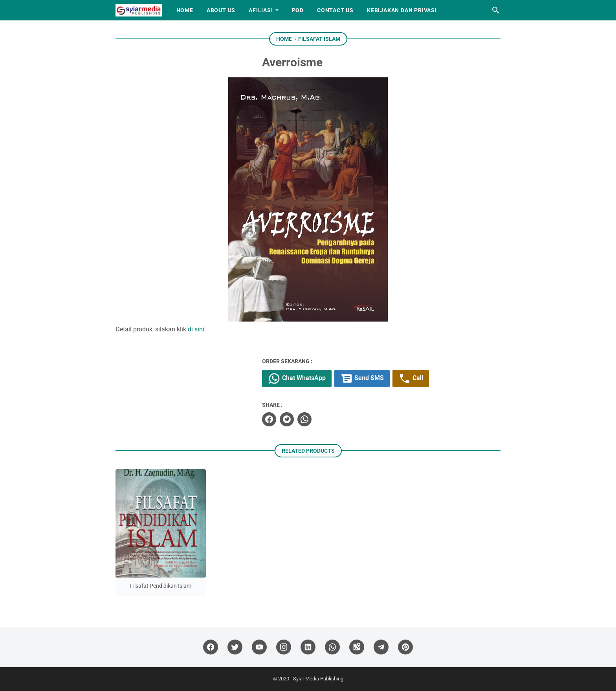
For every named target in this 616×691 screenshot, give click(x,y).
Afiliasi (261, 10)
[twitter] (287, 419)
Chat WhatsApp (297, 378)
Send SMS (362, 378)
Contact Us (335, 10)
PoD (298, 10)
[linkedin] (308, 647)
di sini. (197, 329)
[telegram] (381, 647)
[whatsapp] (304, 419)
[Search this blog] (496, 10)
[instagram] (284, 647)
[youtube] (259, 647)
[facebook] (269, 419)
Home (185, 10)
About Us (221, 10)
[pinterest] (405, 647)
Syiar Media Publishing (318, 679)
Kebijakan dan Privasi (402, 10)
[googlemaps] (357, 647)
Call (411, 378)
